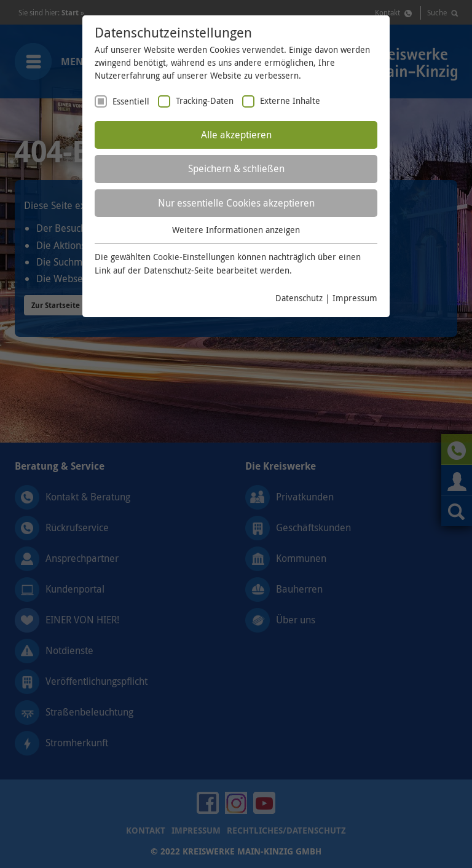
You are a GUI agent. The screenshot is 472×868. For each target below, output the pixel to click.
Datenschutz (299, 298)
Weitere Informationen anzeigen (236, 230)
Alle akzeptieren (236, 135)
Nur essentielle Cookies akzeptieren (236, 203)
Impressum (355, 298)
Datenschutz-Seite (179, 270)
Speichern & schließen (236, 168)
